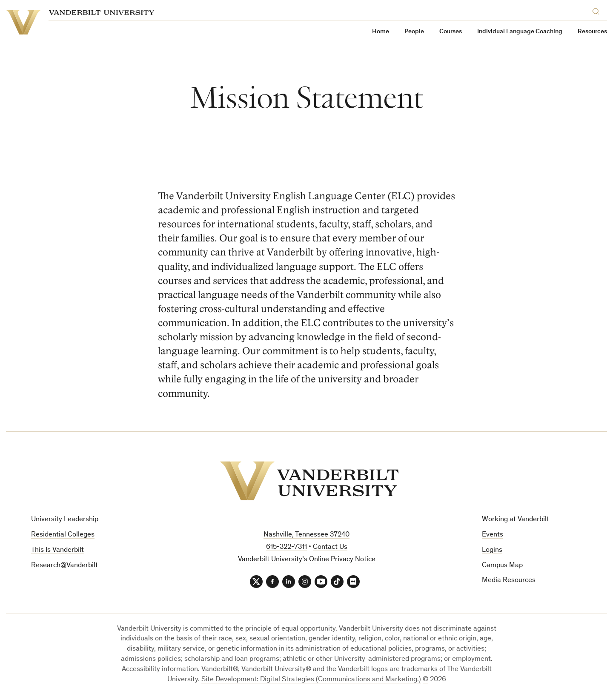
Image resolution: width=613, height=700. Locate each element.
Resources (592, 32)
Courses (451, 32)
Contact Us (330, 547)
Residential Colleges (63, 535)
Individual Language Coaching (520, 32)
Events (493, 535)
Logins (492, 550)
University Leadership (65, 520)
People (414, 32)
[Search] (598, 10)
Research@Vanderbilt (64, 566)
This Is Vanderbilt (57, 550)
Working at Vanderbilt (516, 520)
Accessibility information (160, 670)
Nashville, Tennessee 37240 (306, 535)
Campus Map (502, 566)
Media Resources (509, 581)
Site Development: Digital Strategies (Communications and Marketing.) (311, 680)
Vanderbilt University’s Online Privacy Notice (307, 560)
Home (381, 32)
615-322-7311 (286, 547)
